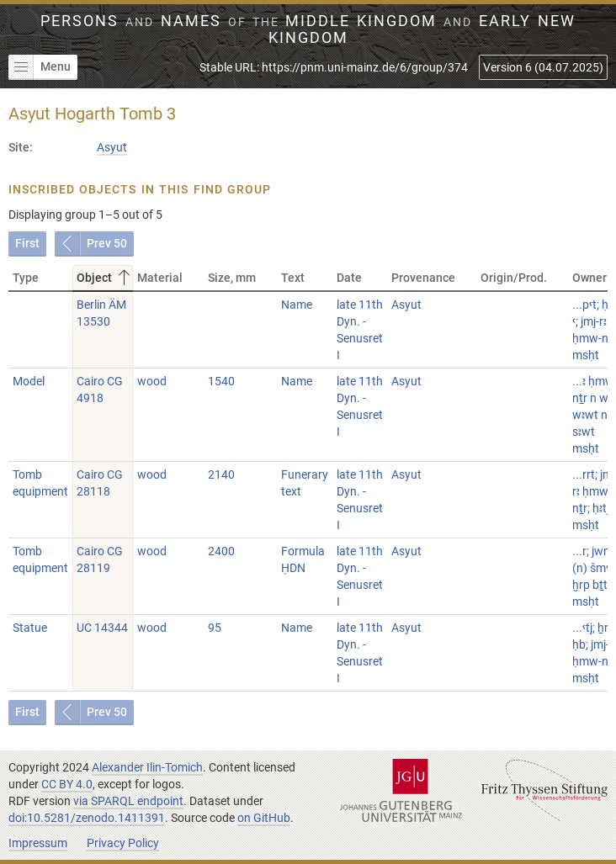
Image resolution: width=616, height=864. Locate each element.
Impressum (38, 843)
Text (293, 278)
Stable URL (334, 67)
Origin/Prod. (514, 278)
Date (349, 278)
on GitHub (264, 818)
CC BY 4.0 (67, 784)
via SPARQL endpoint (128, 801)
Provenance (423, 278)
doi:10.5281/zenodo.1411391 (87, 818)
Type (26, 278)
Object (105, 278)
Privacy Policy (123, 843)
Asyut (112, 147)
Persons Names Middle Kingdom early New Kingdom (308, 29)
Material (160, 278)
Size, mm (232, 278)
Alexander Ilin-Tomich (147, 767)
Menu (40, 67)
